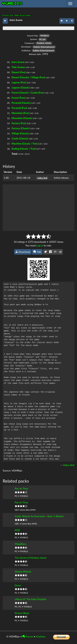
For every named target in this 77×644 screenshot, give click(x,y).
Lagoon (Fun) (19, 82)
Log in (40, 245)
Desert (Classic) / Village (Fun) (28, 77)
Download (23, 252)
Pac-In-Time (21, 489)
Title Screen (18, 67)
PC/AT (43, 39)
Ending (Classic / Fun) (24, 149)
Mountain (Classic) (22, 118)
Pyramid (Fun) (19, 108)
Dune (18, 585)
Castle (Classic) (20, 138)
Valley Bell (42, 178)
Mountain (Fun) (20, 113)
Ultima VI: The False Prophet (31, 599)
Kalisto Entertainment (44, 47)
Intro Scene (18, 62)
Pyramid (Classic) (21, 103)
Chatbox (41, 636)
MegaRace (21, 544)
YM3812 (44, 36)
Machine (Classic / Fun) (25, 143)
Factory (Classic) (21, 128)
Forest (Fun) (18, 98)
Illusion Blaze (22, 613)
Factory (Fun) (19, 123)
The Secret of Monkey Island (31, 558)
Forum (28, 636)
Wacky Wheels (23, 571)
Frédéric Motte (44, 43)
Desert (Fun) (19, 72)
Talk (37, 252)
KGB (17, 530)
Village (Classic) (20, 133)
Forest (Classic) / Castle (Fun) (28, 93)
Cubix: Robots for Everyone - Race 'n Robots (39, 516)
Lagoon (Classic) (21, 87)
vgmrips (12, 4)
